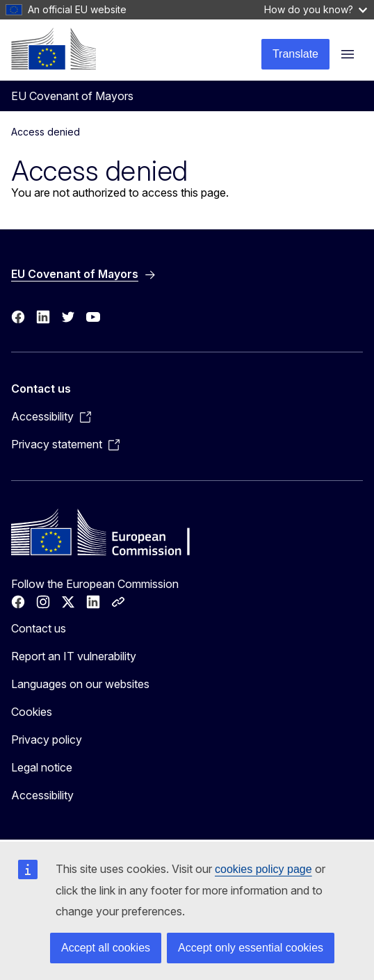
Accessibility (42, 795)
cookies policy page (263, 869)
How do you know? (316, 9)
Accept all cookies (106, 948)
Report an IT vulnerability (74, 656)
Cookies (32, 712)
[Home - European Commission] (54, 49)
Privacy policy (47, 740)
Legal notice (42, 767)
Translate (295, 54)
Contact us (39, 628)
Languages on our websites (80, 684)
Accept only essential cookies (251, 948)
